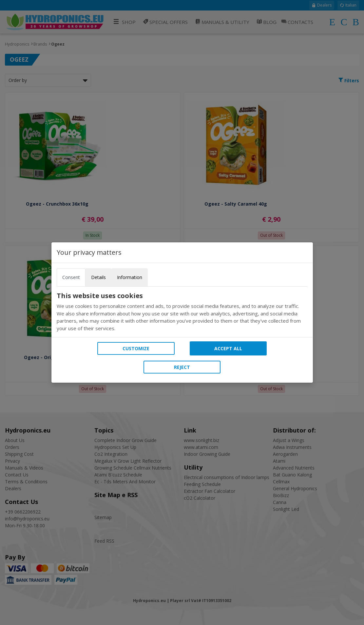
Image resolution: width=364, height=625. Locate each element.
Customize (136, 348)
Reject (182, 367)
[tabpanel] (182, 312)
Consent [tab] (71, 277)
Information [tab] (130, 277)
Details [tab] (98, 277)
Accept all (228, 348)
